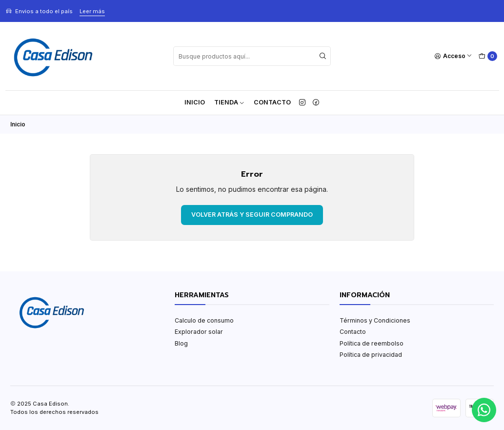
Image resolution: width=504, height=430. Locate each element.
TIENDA (230, 102)
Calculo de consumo (204, 320)
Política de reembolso (372, 343)
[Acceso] (454, 56)
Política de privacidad (371, 355)
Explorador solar (199, 332)
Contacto (272, 102)
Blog (181, 343)
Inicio (195, 102)
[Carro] (488, 56)
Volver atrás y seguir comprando (252, 215)
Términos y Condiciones (375, 320)
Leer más (92, 11)
